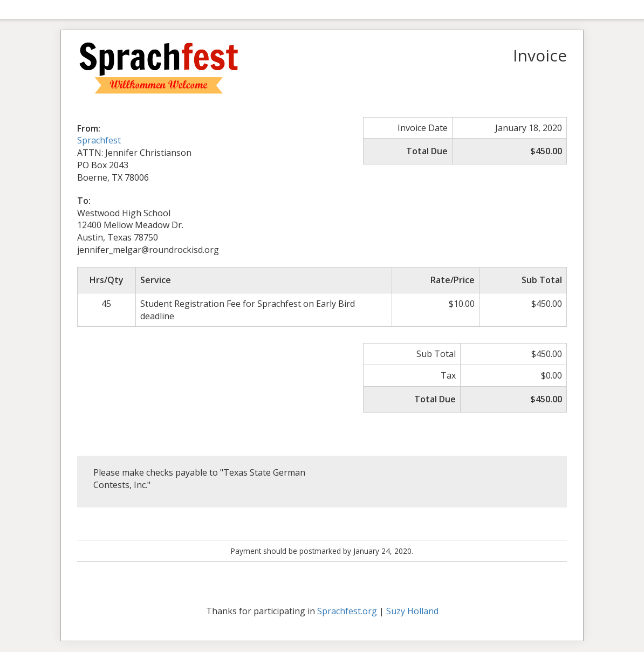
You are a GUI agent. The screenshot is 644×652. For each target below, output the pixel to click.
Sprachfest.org (347, 611)
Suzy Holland (412, 611)
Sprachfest (99, 140)
